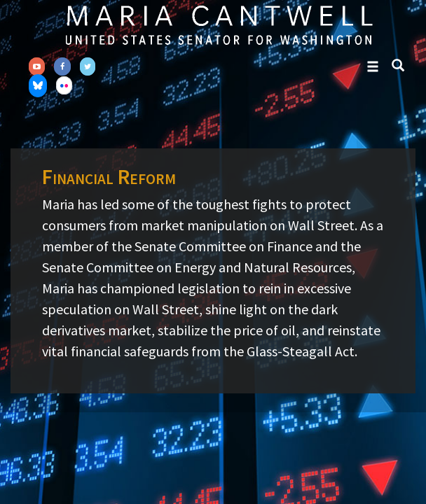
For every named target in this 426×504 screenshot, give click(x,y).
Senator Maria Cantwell (219, 24)
